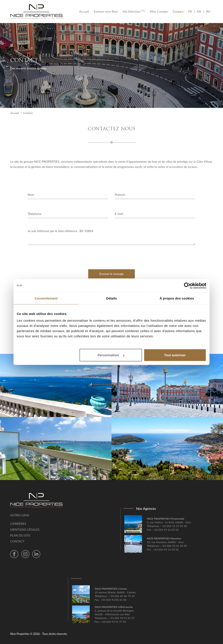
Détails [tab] (111, 298)
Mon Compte (159, 12)
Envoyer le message (111, 274)
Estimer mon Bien (106, 12)
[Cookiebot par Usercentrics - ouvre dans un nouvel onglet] (187, 286)
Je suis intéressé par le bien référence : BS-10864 (111, 237)
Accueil (85, 12)
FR (191, 12)
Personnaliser (111, 355)
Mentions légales (25, 529)
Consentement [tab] (46, 298)
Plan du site (20, 535)
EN (199, 12)
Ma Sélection (134, 12)
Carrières (18, 524)
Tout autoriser (175, 355)
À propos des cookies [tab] (177, 298)
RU (208, 12)
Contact (178, 12)
